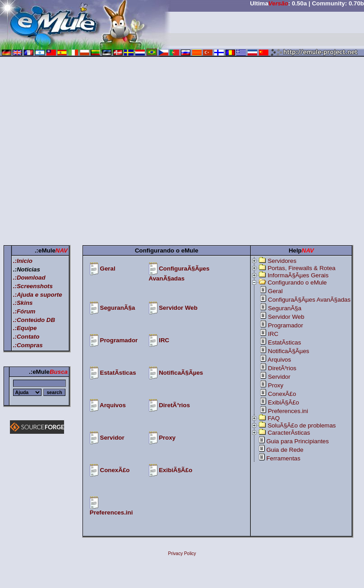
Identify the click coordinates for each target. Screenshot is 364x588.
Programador (119, 340)
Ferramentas (283, 458)
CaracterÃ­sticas (289, 433)
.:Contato (26, 337)
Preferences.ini (111, 512)
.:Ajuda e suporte (38, 295)
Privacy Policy (182, 554)
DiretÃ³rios (174, 405)
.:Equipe (25, 328)
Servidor (112, 438)
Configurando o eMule (297, 283)
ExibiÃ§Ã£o (175, 470)
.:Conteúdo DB (34, 320)
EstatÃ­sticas (118, 373)
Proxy (167, 438)
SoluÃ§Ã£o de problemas (302, 425)
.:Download (29, 278)
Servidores (282, 261)
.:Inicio (23, 261)
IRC (164, 340)
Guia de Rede (285, 450)
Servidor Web (178, 308)
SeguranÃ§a (118, 308)
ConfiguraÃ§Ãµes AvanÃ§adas (309, 300)
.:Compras (28, 345)
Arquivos (113, 405)
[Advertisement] (85, 153)
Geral (108, 269)
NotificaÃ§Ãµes (181, 373)
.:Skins (23, 303)
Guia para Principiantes (297, 441)
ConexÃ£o (115, 470)
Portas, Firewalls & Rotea (301, 268)
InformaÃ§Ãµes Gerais (298, 275)
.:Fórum (24, 311)
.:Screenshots (33, 286)
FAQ (274, 418)
